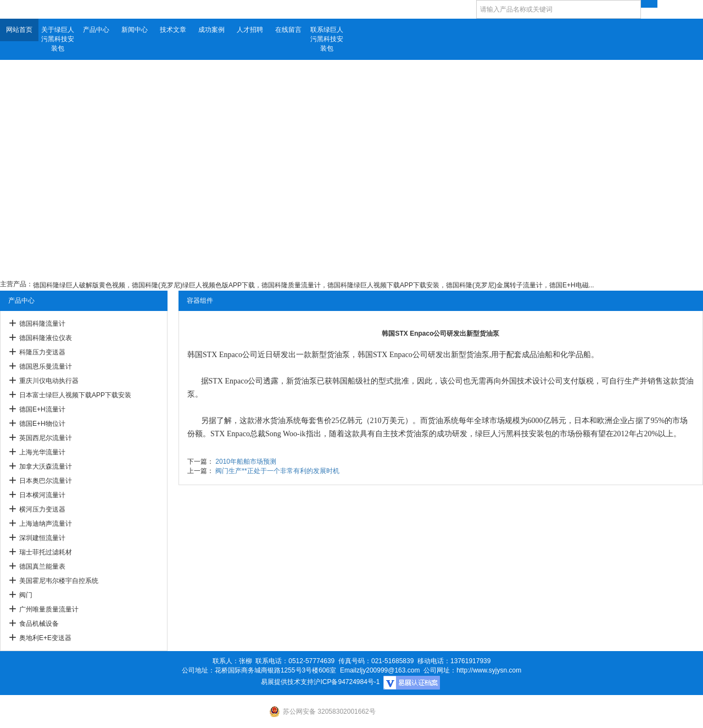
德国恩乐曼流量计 (46, 366)
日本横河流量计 (42, 495)
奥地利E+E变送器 (45, 638)
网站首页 (19, 30)
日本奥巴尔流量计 (46, 481)
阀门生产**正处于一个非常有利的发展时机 (277, 471)
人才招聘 (250, 30)
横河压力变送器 (42, 509)
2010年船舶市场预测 (246, 462)
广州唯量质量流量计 (49, 609)
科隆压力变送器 (42, 352)
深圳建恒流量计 (42, 538)
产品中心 (96, 30)
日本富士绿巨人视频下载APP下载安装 (75, 395)
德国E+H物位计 (42, 424)
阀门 (26, 595)
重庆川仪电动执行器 (49, 381)
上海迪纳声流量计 (46, 524)
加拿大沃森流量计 (46, 466)
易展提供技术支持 (287, 682)
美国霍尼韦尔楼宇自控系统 (59, 581)
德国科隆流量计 (42, 324)
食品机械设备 (39, 624)
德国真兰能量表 (42, 566)
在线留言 (288, 30)
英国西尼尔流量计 (46, 438)
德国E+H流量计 (42, 409)
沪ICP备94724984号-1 (347, 682)
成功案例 (211, 30)
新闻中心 (135, 30)
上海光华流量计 (42, 452)
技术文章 (173, 30)
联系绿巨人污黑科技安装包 (327, 39)
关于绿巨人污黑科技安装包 (58, 39)
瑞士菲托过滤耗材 (46, 552)
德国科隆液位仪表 (46, 338)
